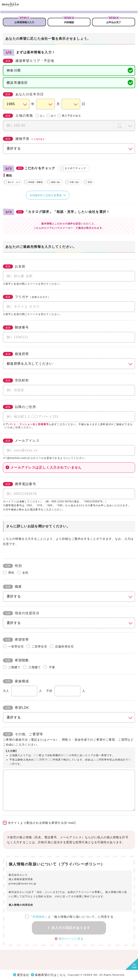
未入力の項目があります (71, 928)
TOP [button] (134, 967)
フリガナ (27, 297)
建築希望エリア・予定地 (29, 61)
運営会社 (23, 975)
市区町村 (16, 380)
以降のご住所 (19, 407)
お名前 (14, 266)
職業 (12, 587)
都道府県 (16, 354)
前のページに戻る (71, 938)
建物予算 (24, 139)
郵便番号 (16, 327)
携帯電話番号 (19, 484)
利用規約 (39, 917)
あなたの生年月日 (23, 94)
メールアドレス (21, 441)
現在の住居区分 (21, 613)
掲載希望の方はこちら (50, 975)
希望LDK (16, 708)
